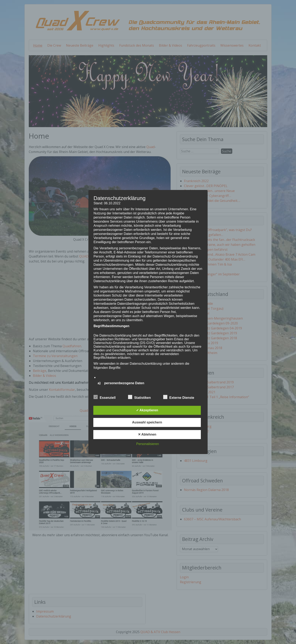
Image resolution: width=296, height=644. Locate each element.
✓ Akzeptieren (147, 410)
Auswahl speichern (147, 422)
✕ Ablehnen (147, 434)
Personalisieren (148, 444)
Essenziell (105, 397)
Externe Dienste (179, 397)
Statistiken (139, 397)
